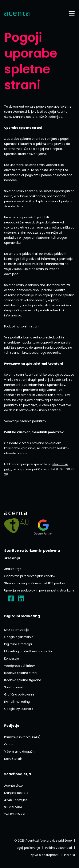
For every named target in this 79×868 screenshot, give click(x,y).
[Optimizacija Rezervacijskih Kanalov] (30, 576)
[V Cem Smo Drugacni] (20, 752)
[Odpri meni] (72, 14)
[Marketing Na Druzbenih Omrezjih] (28, 651)
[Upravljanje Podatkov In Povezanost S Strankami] (39, 590)
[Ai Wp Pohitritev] (19, 666)
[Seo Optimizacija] (16, 630)
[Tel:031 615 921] (15, 814)
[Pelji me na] (16, 526)
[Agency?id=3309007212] (43, 526)
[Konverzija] (12, 659)
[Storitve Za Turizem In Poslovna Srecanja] (39, 554)
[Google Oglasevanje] (19, 637)
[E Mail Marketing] (17, 702)
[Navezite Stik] (13, 759)
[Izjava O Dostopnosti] (45, 855)
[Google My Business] (19, 709)
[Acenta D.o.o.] (21, 598)
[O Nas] (9, 744)
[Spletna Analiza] (15, 687)
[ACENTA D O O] (13, 807)
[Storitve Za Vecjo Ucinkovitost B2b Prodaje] (35, 583)
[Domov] (17, 14)
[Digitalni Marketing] (22, 616)
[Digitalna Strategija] (18, 644)
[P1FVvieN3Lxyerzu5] (16, 796)
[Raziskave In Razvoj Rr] (22, 737)
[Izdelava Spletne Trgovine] (23, 680)
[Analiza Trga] (13, 569)
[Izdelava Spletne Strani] (21, 673)
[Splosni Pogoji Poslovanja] (27, 848)
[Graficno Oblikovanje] (19, 694)
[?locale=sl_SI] (11, 598)
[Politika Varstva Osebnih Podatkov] (58, 848)
